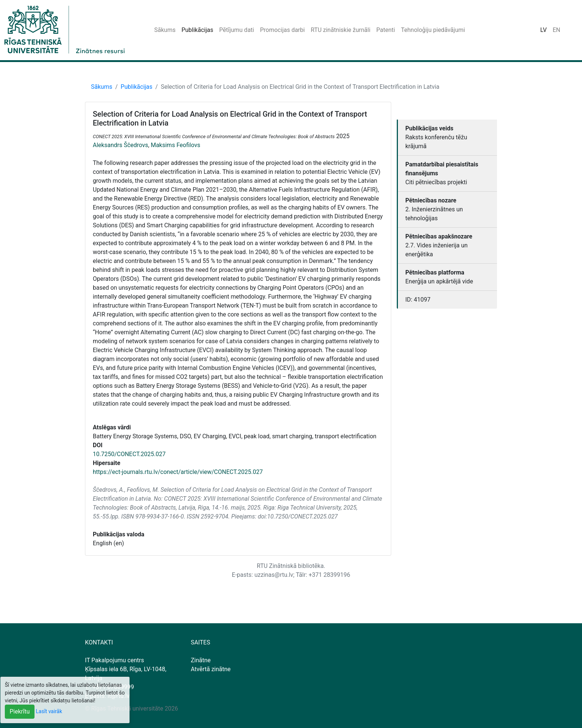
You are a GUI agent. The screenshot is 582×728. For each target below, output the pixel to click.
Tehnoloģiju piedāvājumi (433, 30)
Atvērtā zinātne (211, 669)
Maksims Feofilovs (175, 145)
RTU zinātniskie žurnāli (341, 30)
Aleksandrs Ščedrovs (120, 145)
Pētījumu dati (236, 30)
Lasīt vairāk (49, 711)
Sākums (165, 30)
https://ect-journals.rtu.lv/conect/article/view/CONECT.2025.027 (178, 472)
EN (557, 30)
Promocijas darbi (282, 30)
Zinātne (201, 660)
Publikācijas (197, 30)
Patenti (386, 30)
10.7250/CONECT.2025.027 (129, 454)
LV (544, 30)
